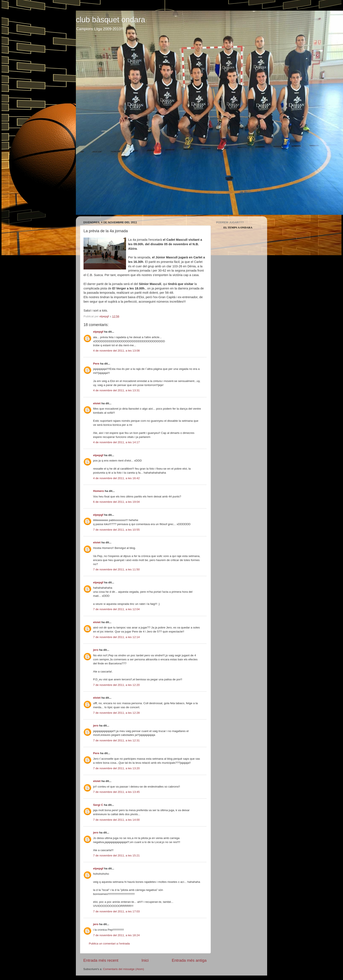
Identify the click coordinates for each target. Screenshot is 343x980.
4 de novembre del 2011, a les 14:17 (116, 442)
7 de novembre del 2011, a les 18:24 (116, 935)
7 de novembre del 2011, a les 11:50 (116, 569)
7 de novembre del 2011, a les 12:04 (116, 609)
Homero (99, 491)
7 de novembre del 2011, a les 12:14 (116, 637)
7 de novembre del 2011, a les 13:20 (116, 768)
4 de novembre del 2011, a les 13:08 (116, 351)
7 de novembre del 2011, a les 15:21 (116, 855)
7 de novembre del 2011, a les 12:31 (116, 740)
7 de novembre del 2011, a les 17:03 (116, 911)
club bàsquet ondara (111, 20)
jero (96, 650)
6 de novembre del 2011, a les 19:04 (116, 502)
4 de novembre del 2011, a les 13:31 (116, 390)
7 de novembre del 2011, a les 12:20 (116, 685)
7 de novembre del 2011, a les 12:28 (116, 713)
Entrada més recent (101, 960)
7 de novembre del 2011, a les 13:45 (116, 792)
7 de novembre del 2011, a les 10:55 (116, 530)
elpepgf (98, 332)
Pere (96, 364)
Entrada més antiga (189, 960)
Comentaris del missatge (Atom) (124, 969)
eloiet (97, 403)
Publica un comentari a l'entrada (109, 944)
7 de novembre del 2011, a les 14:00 (116, 820)
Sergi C (98, 805)
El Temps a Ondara (238, 227)
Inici (145, 960)
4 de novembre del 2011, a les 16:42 (116, 478)
